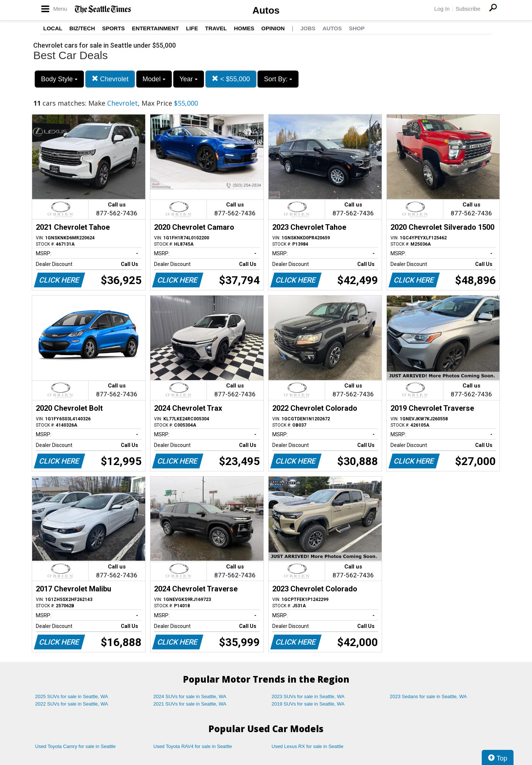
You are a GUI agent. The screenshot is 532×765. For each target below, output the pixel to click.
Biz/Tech (82, 28)
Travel (216, 28)
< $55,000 (231, 79)
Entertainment (155, 28)
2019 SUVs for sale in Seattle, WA (308, 704)
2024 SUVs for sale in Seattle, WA (190, 696)
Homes (244, 28)
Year (189, 79)
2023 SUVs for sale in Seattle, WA (308, 696)
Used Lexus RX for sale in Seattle (307, 746)
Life (192, 28)
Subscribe (468, 9)
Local (53, 28)
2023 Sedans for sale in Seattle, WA (428, 696)
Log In (442, 9)
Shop (357, 28)
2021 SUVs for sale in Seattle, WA (190, 704)
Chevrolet (110, 79)
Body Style (59, 79)
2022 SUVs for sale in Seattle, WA (72, 704)
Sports (113, 28)
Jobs (308, 28)
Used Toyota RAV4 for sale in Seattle (193, 746)
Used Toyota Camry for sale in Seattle (75, 746)
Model (154, 79)
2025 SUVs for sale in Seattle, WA (72, 696)
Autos (266, 10)
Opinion (273, 28)
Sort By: (278, 79)
